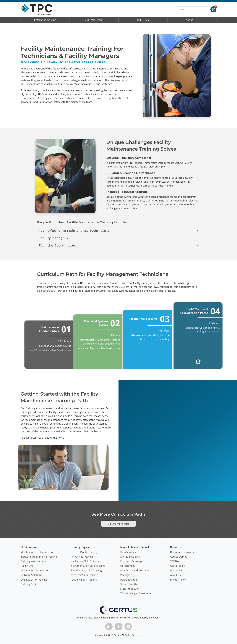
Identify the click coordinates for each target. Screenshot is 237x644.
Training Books (29, 584)
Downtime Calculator (182, 552)
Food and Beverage (131, 561)
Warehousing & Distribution (136, 593)
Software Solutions (31, 575)
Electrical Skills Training (84, 552)
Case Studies (177, 566)
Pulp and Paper (129, 580)
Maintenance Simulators (34, 570)
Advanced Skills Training (84, 575)
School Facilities (129, 584)
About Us (175, 575)
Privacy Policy (178, 580)
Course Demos (179, 557)
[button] (118, 231)
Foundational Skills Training (86, 570)
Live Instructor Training (34, 580)
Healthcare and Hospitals (135, 570)
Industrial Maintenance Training (39, 557)
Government (128, 566)
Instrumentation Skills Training (88, 566)
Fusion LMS (27, 566)
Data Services (128, 552)
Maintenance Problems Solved (38, 552)
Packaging (126, 575)
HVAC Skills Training (82, 557)
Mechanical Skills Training (85, 561)
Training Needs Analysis (34, 561)
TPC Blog (175, 561)
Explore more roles (118, 524)
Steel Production (130, 589)
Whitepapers (178, 570)
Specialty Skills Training (84, 580)
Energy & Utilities (130, 557)
